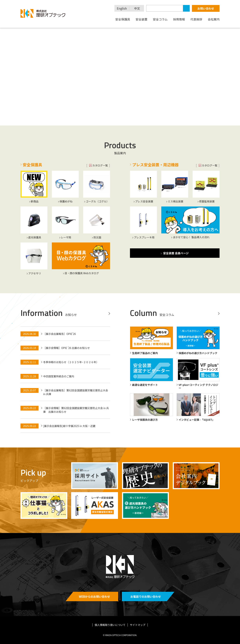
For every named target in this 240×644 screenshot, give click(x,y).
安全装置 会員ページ (176, 253)
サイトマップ (138, 625)
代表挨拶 (196, 19)
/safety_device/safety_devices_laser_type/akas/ (95, 506)
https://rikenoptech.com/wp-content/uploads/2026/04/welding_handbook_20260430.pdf (145, 506)
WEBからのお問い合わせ (94, 596)
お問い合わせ (206, 8)
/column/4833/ (44, 506)
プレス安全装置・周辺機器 (155, 165)
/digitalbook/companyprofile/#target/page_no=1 (196, 476)
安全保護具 (123, 19)
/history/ (145, 476)
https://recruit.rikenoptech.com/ (95, 476)
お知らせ (71, 315)
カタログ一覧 (100, 165)
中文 (137, 8)
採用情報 (179, 19)
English (122, 8)
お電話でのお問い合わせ (146, 596)
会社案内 (214, 19)
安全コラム (160, 19)
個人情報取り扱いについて (110, 625)
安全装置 (141, 19)
